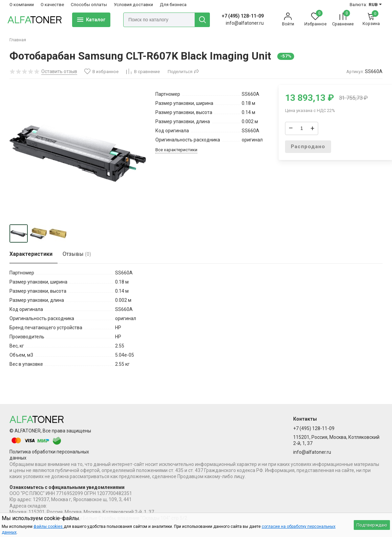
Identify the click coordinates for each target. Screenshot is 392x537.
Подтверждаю (372, 525)
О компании (22, 5)
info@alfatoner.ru (312, 452)
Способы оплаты (89, 5)
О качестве (52, 5)
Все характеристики (176, 150)
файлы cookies (49, 527)
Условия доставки (133, 5)
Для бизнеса (173, 5)
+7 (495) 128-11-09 (243, 16)
